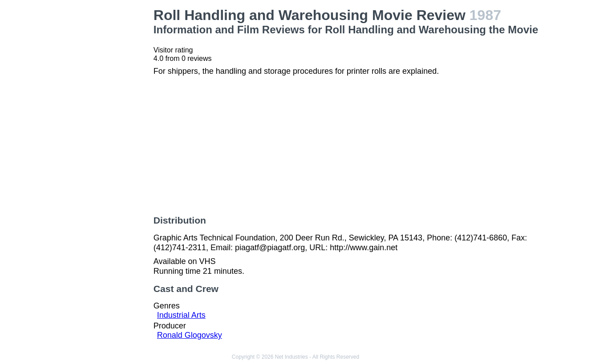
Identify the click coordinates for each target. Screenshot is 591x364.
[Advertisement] (103, 140)
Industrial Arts (181, 315)
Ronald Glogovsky (190, 335)
